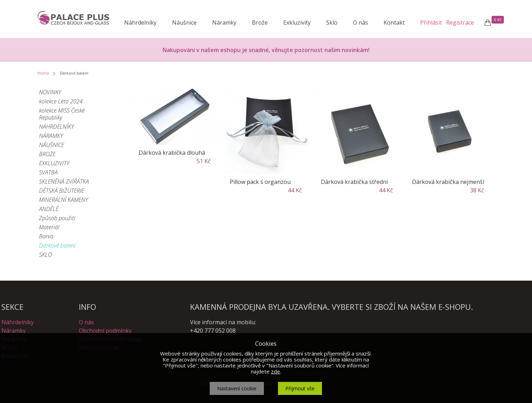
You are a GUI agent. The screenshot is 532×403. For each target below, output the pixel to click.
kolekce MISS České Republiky (62, 114)
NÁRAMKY (51, 136)
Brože (260, 23)
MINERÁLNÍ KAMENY (64, 200)
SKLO (45, 255)
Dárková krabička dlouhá (172, 153)
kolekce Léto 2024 (61, 101)
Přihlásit (431, 23)
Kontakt (394, 23)
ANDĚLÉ (49, 209)
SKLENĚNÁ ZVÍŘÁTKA (64, 181)
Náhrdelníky (140, 23)
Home (43, 73)
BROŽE (47, 154)
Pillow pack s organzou (260, 182)
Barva (46, 236)
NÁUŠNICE (52, 145)
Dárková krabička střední (354, 182)
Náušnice (184, 23)
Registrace (460, 23)
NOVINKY (50, 92)
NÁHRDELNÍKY (56, 127)
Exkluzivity (297, 23)
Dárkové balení (57, 245)
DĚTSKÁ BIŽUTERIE (62, 191)
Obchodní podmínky (105, 331)
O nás (360, 23)
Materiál (49, 227)
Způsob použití (57, 218)
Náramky (224, 23)
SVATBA (48, 172)
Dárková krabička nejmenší (448, 182)
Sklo (332, 23)
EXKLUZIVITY (54, 163)
